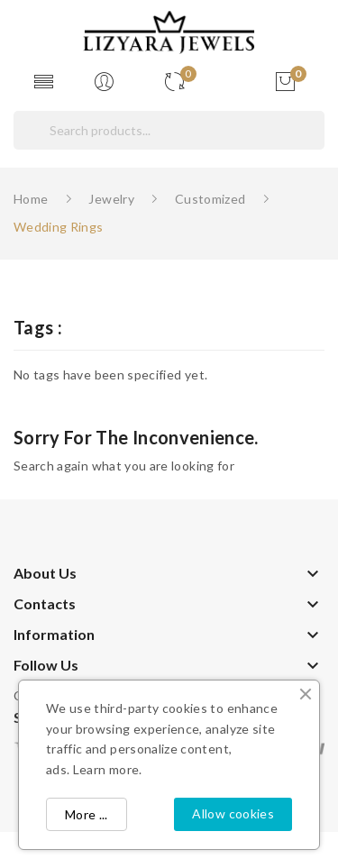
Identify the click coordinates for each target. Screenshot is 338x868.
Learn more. (108, 769)
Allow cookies (233, 813)
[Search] (169, 130)
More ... (87, 814)
